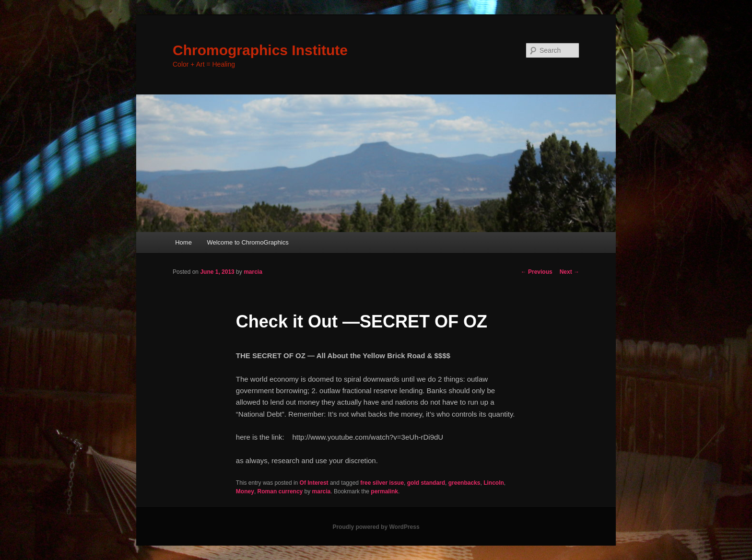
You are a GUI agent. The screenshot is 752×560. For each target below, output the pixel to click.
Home (183, 242)
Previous (537, 272)
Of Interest (314, 483)
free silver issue (382, 483)
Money (245, 491)
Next (570, 272)
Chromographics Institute (260, 50)
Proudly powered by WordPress (376, 527)
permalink (384, 491)
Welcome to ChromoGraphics (247, 242)
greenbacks (464, 483)
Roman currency (280, 491)
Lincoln (494, 483)
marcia (253, 272)
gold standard (426, 483)
